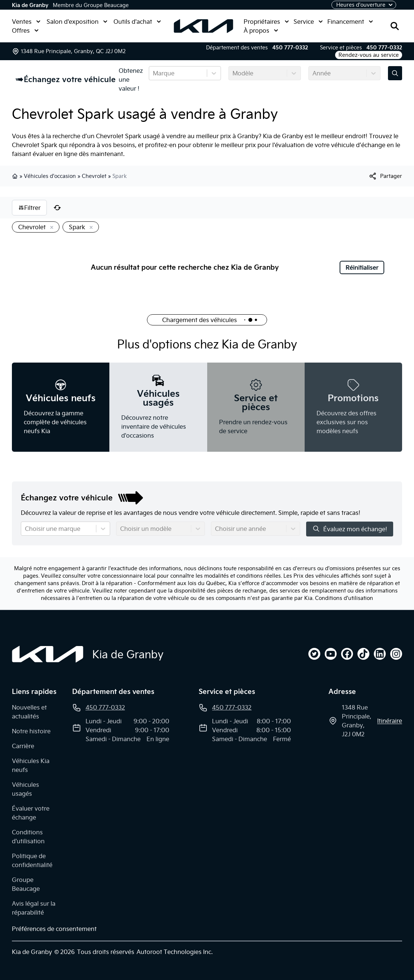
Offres (25, 30)
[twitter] (314, 654)
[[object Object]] (385, 176)
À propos (261, 30)
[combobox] (154, 73)
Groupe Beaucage (26, 884)
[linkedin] (380, 654)
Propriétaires (266, 22)
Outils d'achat (137, 22)
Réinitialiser (362, 267)
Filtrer (29, 208)
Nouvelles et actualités (29, 712)
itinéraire (390, 721)
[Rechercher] (395, 26)
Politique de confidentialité (32, 860)
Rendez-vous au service (369, 55)
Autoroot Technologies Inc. (175, 952)
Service (308, 22)
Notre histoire (31, 731)
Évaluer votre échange (31, 813)
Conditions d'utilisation (344, 598)
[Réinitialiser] (57, 208)
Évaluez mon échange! (350, 529)
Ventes (26, 22)
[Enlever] (50, 228)
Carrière (23, 746)
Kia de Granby (30, 5)
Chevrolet (94, 176)
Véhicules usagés (25, 789)
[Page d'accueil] (48, 654)
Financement (350, 22)
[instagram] (396, 654)
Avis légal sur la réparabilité (34, 908)
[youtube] (331, 654)
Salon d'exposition (77, 22)
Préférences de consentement (54, 929)
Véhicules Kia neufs (31, 765)
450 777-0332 (290, 48)
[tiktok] (363, 654)
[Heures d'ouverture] (364, 5)
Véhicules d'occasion (50, 176)
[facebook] (347, 654)
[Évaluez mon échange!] (395, 73)
